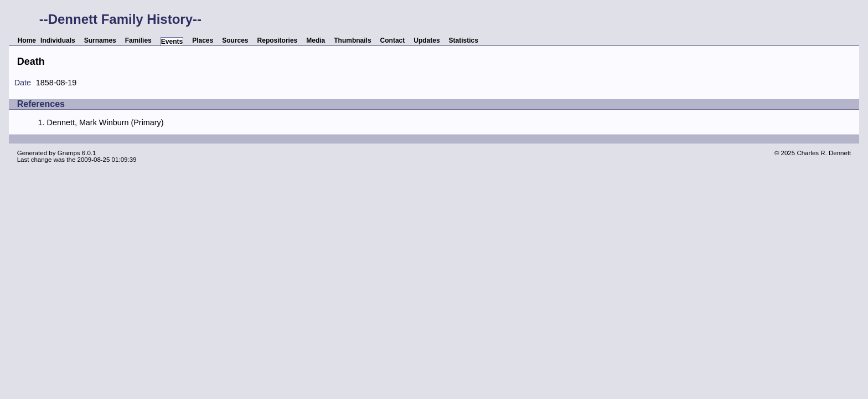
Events (172, 42)
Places (203, 40)
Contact (393, 40)
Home (27, 40)
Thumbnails (352, 40)
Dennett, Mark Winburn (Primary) (105, 122)
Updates (427, 40)
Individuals (58, 40)
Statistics (464, 40)
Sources (235, 40)
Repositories (278, 40)
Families (138, 40)
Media (316, 40)
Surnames (100, 40)
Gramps (69, 153)
